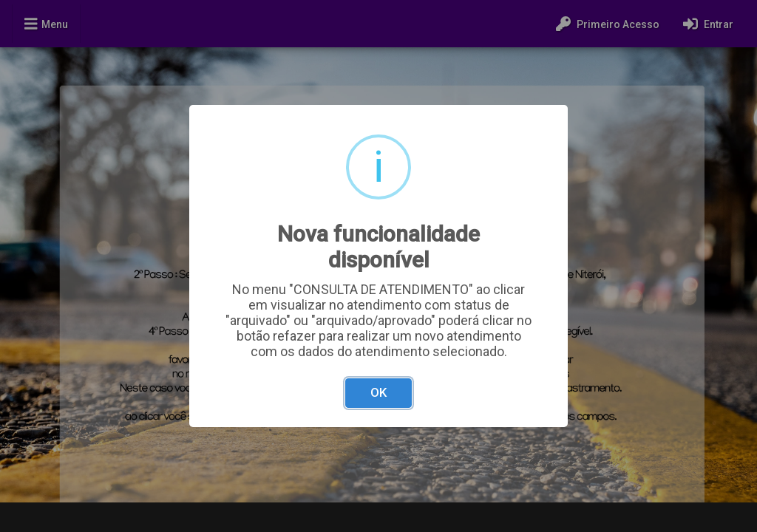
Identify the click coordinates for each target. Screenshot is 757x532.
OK (378, 392)
